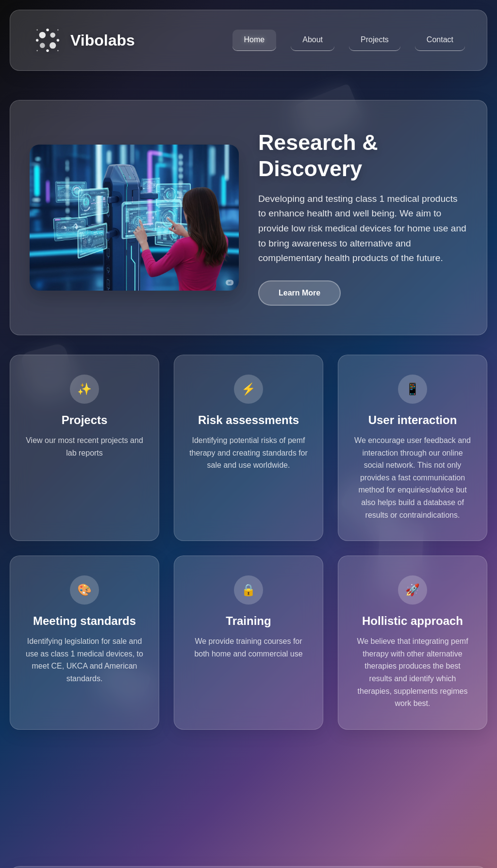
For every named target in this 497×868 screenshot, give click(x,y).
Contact (440, 40)
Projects (375, 40)
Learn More (299, 293)
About (313, 40)
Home (255, 40)
